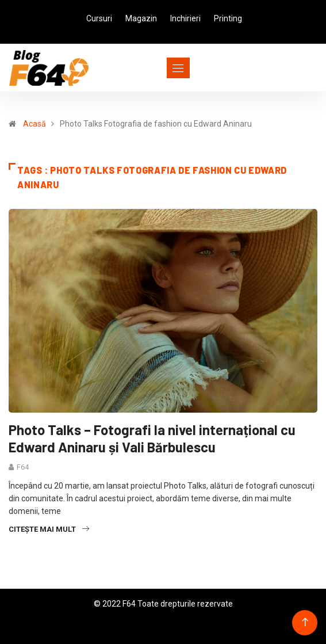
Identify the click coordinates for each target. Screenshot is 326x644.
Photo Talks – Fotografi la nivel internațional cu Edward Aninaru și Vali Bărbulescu (152, 438)
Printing (228, 18)
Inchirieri (185, 18)
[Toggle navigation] (157, 68)
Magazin (141, 18)
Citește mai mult (49, 529)
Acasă (34, 124)
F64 (23, 467)
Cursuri (99, 18)
